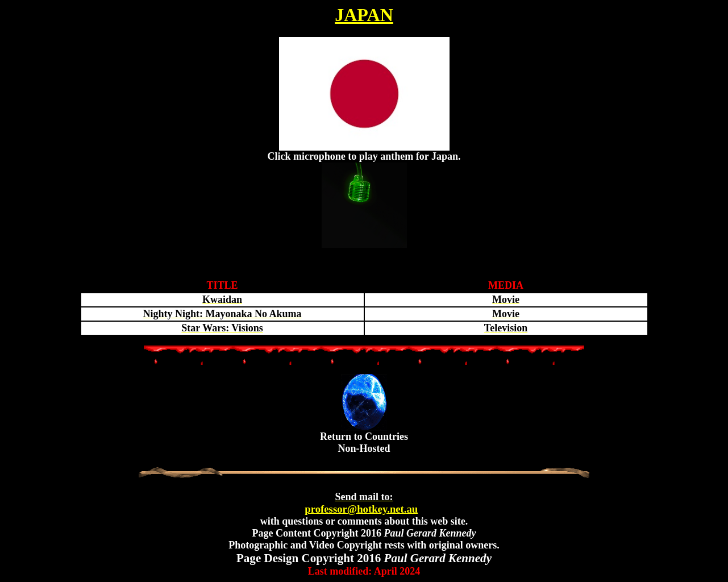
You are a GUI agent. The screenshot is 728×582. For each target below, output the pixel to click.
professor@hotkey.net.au (361, 503)
